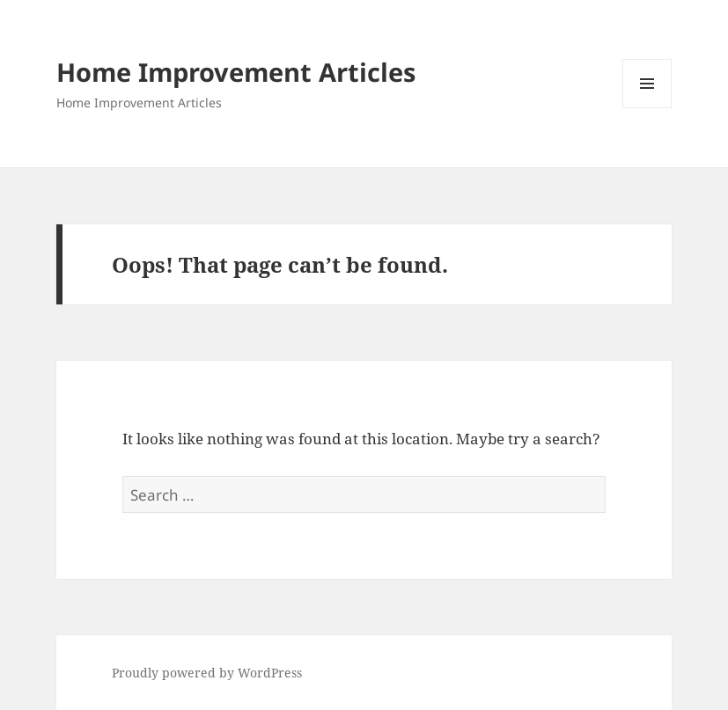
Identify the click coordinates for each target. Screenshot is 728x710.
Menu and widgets (647, 108)
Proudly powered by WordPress (207, 673)
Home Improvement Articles (236, 72)
